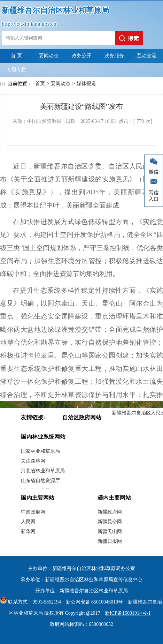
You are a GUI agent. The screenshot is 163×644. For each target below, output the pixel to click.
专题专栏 (16, 70)
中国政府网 (33, 512)
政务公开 (81, 56)
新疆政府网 (110, 512)
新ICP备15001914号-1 (128, 613)
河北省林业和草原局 (43, 471)
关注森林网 (33, 461)
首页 (40, 84)
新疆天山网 (110, 531)
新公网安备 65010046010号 (93, 602)
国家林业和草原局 (40, 451)
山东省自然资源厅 (40, 481)
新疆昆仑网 (110, 522)
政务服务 (114, 56)
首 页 (16, 56)
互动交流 (147, 56)
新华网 (28, 531)
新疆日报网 (110, 541)
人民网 (28, 522)
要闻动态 (49, 56)
